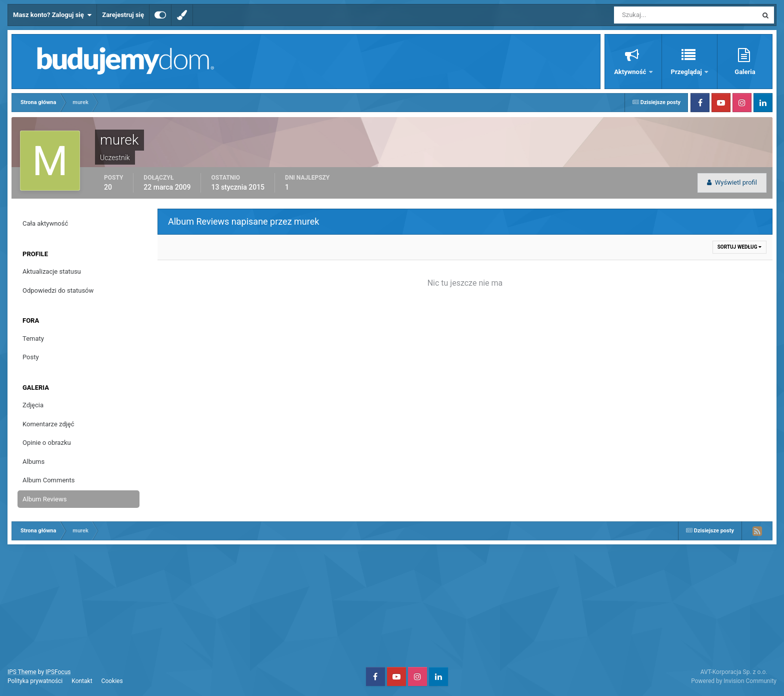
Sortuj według (739, 247)
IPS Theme (22, 672)
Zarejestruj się (123, 15)
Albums (33, 462)
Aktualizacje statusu (52, 271)
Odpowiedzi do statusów (58, 290)
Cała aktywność (45, 223)
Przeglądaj (687, 72)
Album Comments (48, 480)
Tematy (33, 338)
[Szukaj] (649, 15)
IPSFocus (58, 672)
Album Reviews (44, 499)
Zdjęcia (33, 405)
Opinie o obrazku (47, 443)
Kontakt (82, 681)
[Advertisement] (392, 604)
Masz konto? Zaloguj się (52, 15)
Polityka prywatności (35, 681)
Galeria (745, 72)
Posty (31, 357)
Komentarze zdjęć (48, 424)
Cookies (112, 681)
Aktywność (631, 72)
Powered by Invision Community (734, 681)
